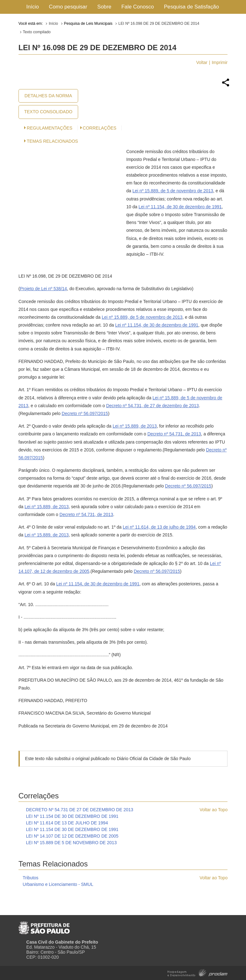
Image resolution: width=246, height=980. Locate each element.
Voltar (202, 62)
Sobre (104, 7)
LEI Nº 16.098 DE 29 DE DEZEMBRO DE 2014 (159, 24)
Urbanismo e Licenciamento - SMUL (58, 884)
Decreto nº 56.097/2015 (85, 413)
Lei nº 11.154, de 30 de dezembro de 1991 (180, 207)
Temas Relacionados (52, 141)
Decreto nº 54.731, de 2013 (174, 434)
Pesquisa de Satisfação (191, 7)
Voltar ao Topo (214, 810)
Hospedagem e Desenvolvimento (198, 972)
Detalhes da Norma (48, 96)
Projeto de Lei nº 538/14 (43, 289)
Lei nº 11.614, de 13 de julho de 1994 (159, 527)
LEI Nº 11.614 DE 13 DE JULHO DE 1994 (67, 823)
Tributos (30, 878)
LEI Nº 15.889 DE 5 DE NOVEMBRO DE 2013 (71, 843)
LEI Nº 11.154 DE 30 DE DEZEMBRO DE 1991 (72, 816)
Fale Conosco (138, 7)
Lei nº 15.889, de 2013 (135, 426)
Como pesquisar (68, 7)
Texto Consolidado (48, 112)
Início (33, 7)
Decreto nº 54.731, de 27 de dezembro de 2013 (152, 406)
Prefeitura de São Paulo (44, 925)
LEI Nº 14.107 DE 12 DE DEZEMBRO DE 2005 (72, 836)
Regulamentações (49, 128)
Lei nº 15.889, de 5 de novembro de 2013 (173, 191)
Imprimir (220, 62)
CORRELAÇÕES (100, 128)
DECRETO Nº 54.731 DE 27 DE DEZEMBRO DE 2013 (80, 810)
